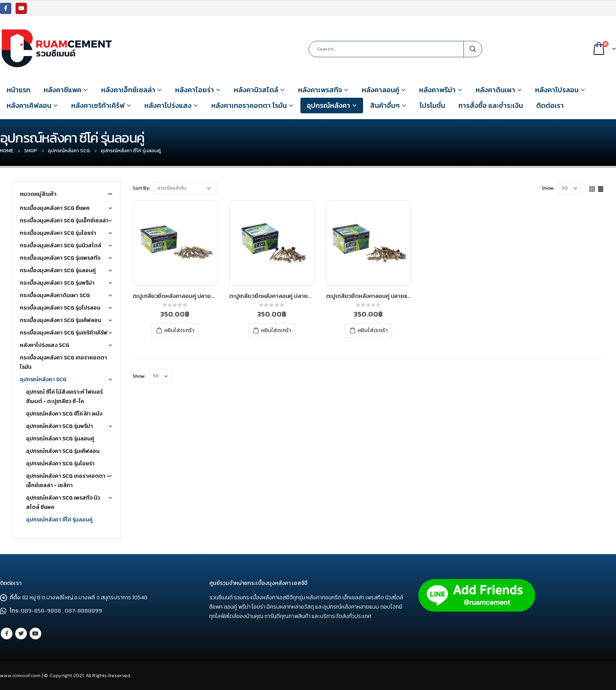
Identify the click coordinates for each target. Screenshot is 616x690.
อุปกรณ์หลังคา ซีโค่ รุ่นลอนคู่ (59, 520)
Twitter (21, 634)
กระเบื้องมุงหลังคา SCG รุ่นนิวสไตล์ (61, 246)
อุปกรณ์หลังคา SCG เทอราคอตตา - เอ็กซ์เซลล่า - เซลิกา (68, 481)
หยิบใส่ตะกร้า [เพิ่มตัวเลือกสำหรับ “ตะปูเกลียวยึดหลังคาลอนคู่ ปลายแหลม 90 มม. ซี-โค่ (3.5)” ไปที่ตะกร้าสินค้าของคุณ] (373, 330)
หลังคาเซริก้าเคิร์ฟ (98, 105)
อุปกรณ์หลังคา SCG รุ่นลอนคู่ (60, 439)
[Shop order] (185, 188)
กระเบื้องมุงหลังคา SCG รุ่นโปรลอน (60, 308)
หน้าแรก (18, 90)
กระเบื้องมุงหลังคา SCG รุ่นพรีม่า (57, 283)
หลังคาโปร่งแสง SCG (45, 345)
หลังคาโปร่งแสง (168, 105)
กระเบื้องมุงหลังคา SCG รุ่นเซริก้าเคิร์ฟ (64, 333)
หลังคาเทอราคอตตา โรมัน (249, 105)
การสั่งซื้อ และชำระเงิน (491, 105)
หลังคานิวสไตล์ (256, 90)
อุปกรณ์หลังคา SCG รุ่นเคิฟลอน (63, 451)
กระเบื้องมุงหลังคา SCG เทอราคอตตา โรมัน (63, 362)
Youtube (35, 634)
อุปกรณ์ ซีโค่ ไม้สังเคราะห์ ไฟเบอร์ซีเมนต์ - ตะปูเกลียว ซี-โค (64, 397)
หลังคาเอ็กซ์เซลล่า (128, 90)
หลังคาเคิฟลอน (29, 105)
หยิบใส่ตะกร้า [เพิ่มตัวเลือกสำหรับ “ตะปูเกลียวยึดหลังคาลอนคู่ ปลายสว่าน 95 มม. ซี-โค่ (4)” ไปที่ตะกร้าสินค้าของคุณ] (276, 330)
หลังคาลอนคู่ (381, 90)
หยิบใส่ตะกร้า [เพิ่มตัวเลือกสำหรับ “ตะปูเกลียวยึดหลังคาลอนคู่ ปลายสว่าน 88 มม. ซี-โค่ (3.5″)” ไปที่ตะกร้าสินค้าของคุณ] (179, 330)
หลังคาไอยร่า (195, 90)
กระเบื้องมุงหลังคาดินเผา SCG (55, 295)
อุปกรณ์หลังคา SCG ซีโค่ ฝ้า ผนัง (64, 414)
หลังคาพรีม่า (437, 90)
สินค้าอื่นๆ (385, 105)
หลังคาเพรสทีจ (320, 90)
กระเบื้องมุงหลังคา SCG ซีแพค (55, 208)
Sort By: (141, 188)
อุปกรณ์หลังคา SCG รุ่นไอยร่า (60, 464)
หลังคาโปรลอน (557, 90)
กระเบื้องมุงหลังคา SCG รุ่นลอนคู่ (58, 270)
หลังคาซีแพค (62, 90)
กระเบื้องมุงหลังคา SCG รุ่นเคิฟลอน (61, 320)
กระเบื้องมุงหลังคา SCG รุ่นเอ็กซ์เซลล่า (64, 221)
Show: (548, 188)
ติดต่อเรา (550, 105)
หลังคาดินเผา (495, 90)
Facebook (7, 634)
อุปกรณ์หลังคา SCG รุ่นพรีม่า (60, 426)
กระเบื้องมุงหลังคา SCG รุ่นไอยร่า (58, 233)
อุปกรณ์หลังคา (328, 105)
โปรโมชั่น (432, 105)
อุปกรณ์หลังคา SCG (43, 379)
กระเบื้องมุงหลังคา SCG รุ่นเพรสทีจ (60, 258)
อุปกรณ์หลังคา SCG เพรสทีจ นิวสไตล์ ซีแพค (63, 503)
